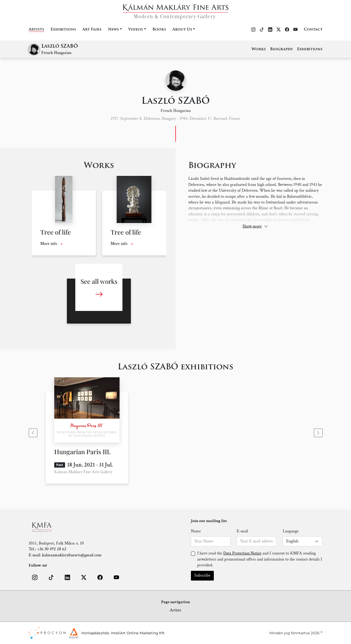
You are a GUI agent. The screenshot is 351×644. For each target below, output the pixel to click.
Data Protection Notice (242, 553)
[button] (35, 577)
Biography (281, 49)
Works (259, 49)
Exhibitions (63, 30)
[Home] (175, 10)
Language (291, 531)
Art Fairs (92, 30)
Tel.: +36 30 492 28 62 (48, 549)
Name (196, 531)
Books (159, 30)
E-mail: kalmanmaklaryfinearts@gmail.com (65, 555)
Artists (36, 30)
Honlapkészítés (95, 633)
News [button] (113, 30)
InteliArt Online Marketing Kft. (138, 633)
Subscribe (202, 575)
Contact (313, 30)
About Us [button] (182, 30)
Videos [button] (136, 30)
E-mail (242, 531)
